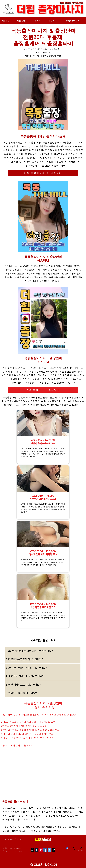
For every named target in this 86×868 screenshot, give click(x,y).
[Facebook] (45, 850)
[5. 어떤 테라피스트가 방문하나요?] (43, 685)
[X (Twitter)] (74, 849)
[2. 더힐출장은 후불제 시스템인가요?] (43, 659)
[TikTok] (54, 850)
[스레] (32, 850)
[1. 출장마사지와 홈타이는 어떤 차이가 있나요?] (43, 651)
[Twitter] (49, 850)
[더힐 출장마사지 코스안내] (43, 390)
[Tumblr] (37, 850)
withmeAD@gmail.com (15, 839)
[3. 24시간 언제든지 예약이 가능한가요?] (43, 668)
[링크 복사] (81, 849)
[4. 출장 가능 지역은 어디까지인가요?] (43, 676)
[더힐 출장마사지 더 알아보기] (43, 173)
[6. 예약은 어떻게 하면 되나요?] (43, 693)
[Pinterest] (41, 850)
